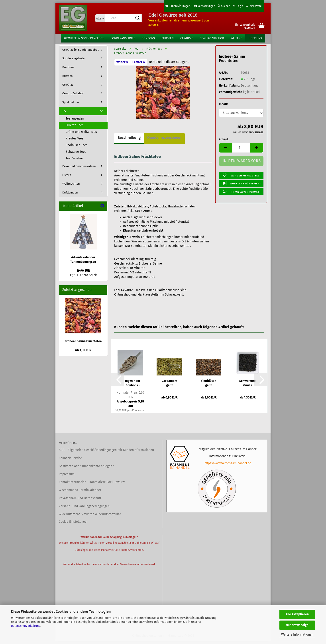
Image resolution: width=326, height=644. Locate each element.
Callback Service (70, 461)
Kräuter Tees (75, 141)
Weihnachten (71, 187)
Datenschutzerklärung (26, 626)
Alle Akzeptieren (297, 614)
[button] (226, 150)
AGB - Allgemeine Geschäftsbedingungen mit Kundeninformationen (106, 453)
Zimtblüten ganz (208, 386)
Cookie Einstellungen (74, 524)
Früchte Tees (75, 128)
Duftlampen (70, 195)
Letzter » (139, 65)
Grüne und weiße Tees (81, 135)
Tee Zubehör (74, 161)
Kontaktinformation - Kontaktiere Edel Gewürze (92, 485)
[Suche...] (100, 18)
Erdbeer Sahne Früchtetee (83, 344)
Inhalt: (223, 107)
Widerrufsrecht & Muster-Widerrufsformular (90, 517)
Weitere (236, 38)
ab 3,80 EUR (83, 353)
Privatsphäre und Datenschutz (80, 501)
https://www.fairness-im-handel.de (228, 466)
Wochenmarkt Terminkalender (80, 493)
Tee (65, 114)
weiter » (122, 65)
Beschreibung (129, 140)
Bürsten (168, 38)
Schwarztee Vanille (247, 386)
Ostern (67, 178)
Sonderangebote (123, 38)
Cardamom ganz (169, 386)
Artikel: (224, 142)
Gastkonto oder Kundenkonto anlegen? (86, 469)
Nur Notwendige (297, 625)
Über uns (255, 38)
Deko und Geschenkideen (79, 169)
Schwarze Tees (76, 155)
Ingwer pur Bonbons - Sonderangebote (133, 386)
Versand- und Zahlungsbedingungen (84, 509)
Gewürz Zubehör (212, 38)
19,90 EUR (83, 274)
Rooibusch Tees (77, 148)
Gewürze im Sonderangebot (84, 38)
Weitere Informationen (297, 635)
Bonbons (148, 38)
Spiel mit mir (71, 105)
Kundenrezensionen (164, 140)
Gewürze (187, 38)
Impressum (67, 477)
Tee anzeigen (75, 121)
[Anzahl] (241, 150)
